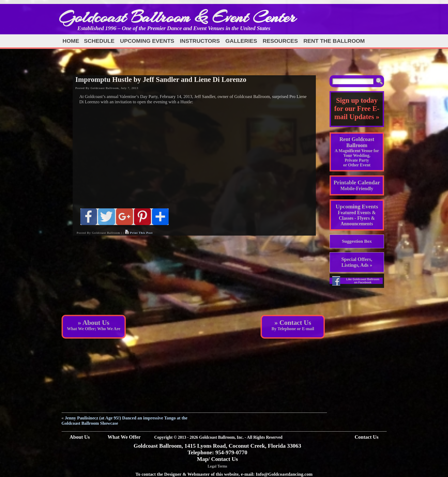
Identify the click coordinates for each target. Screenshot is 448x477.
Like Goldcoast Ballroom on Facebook (363, 281)
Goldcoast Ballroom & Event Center (177, 17)
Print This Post (141, 233)
